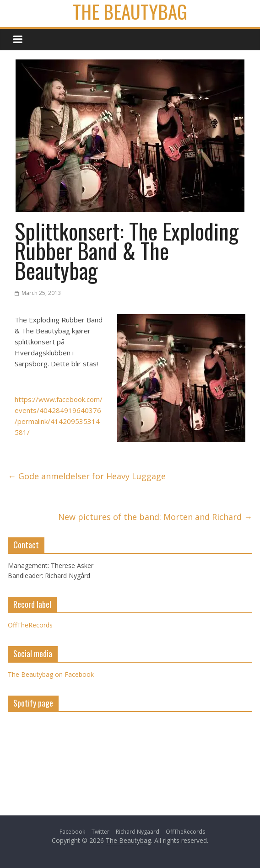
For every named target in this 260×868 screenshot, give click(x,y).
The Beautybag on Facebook (51, 674)
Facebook (72, 832)
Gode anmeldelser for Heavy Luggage (87, 476)
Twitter (100, 832)
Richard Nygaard (138, 832)
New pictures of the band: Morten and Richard (155, 517)
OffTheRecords (30, 625)
